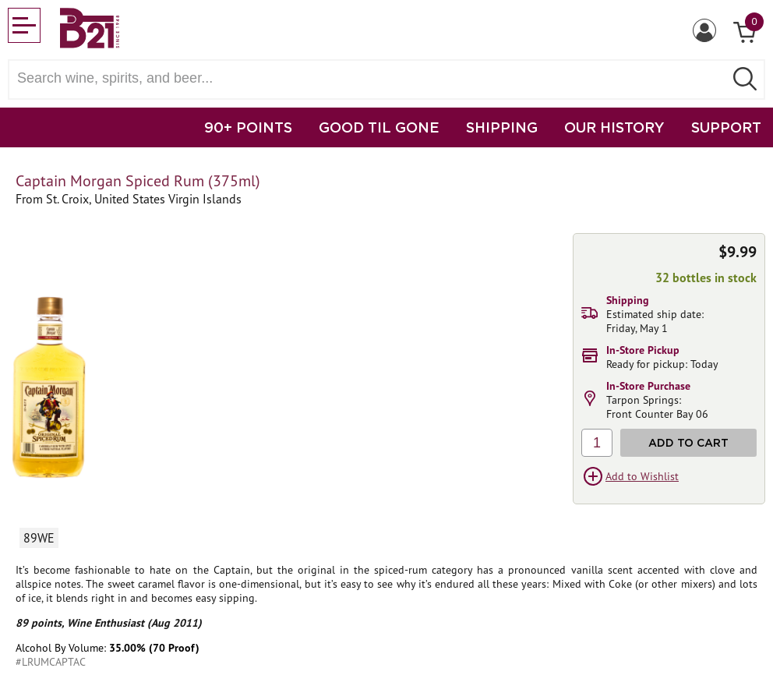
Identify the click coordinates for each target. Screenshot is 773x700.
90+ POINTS (248, 127)
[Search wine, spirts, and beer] (371, 78)
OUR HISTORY (614, 127)
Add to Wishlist (642, 476)
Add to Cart (688, 442)
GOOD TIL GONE (379, 127)
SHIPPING (502, 127)
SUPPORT (726, 127)
